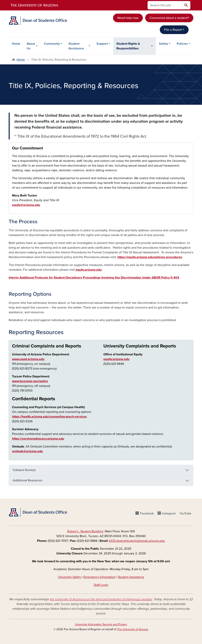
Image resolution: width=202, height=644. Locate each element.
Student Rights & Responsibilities (128, 46)
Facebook (147, 513)
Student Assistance (76, 46)
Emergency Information (100, 577)
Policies (182, 44)
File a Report (173, 30)
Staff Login (101, 585)
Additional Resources (28, 480)
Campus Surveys (24, 470)
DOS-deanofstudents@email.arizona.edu (137, 541)
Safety (164, 44)
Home (16, 44)
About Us (31, 46)
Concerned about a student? (169, 18)
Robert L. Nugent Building (85, 531)
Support (102, 44)
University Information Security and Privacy (101, 624)
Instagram (169, 513)
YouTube (185, 513)
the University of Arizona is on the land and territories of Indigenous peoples (101, 599)
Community (52, 44)
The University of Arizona (132, 629)
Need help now (128, 18)
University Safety (70, 577)
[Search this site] (165, 5)
